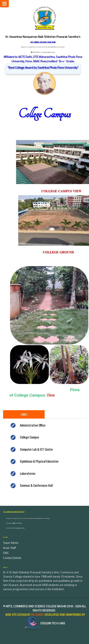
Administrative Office (33, 425)
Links (24, 414)
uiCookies (37, 615)
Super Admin (11, 543)
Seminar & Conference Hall (36, 485)
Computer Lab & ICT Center (36, 449)
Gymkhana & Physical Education (39, 461)
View (51, 395)
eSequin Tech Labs (45, 623)
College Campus (29, 437)
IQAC (6, 553)
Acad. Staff (10, 548)
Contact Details (12, 558)
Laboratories (28, 473)
